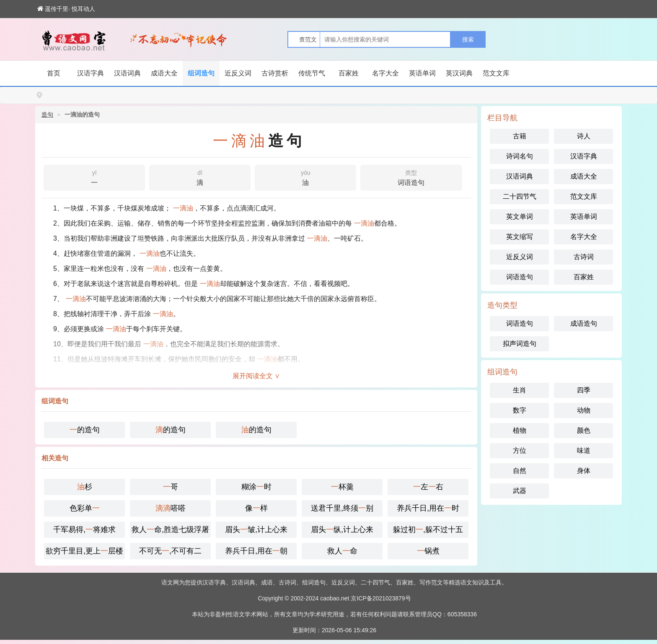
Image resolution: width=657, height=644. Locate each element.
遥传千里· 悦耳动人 (66, 9)
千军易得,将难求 (84, 530)
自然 (520, 471)
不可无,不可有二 (170, 551)
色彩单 (85, 508)
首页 (54, 73)
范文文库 (496, 73)
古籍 (520, 136)
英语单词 (422, 73)
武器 (520, 491)
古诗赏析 (275, 73)
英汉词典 (459, 73)
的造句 (85, 430)
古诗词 (584, 257)
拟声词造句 (520, 344)
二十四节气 (520, 196)
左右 (428, 487)
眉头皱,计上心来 (256, 530)
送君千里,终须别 (342, 508)
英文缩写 (520, 237)
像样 (256, 508)
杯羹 (342, 487)
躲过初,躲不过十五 (428, 530)
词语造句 (411, 177)
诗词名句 (520, 156)
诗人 (584, 136)
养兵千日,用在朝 (256, 551)
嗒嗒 (171, 508)
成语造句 (584, 323)
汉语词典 (127, 73)
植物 (520, 430)
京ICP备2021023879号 (381, 598)
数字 (520, 410)
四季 (584, 390)
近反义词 (238, 73)
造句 (47, 114)
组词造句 (201, 73)
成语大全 (164, 73)
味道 (584, 451)
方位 (520, 451)
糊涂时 (256, 487)
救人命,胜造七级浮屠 (170, 530)
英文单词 (520, 217)
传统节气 (312, 73)
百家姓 (349, 73)
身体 (584, 471)
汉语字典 (91, 73)
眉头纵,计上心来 (342, 530)
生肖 (520, 390)
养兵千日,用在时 (428, 508)
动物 (584, 410)
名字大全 (385, 73)
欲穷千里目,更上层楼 (84, 551)
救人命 (342, 551)
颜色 (584, 430)
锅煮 (428, 551)
